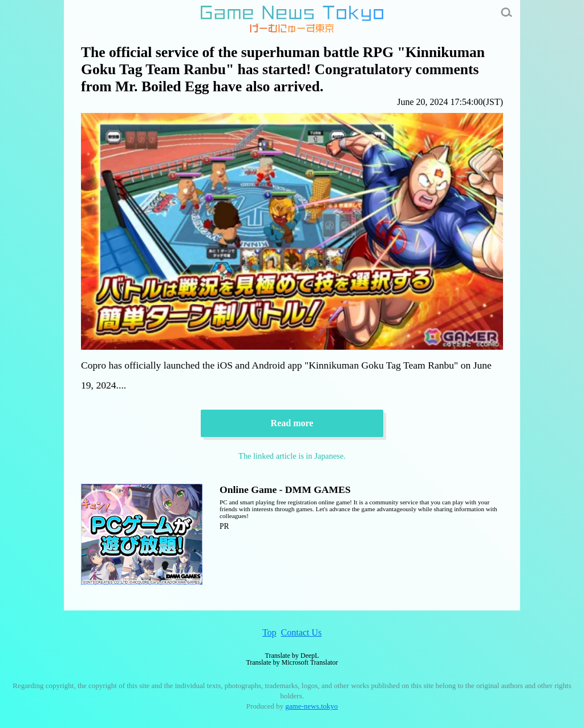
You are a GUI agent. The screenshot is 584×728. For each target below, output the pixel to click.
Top (269, 632)
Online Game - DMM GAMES (285, 490)
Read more (292, 423)
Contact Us (302, 632)
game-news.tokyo (311, 706)
